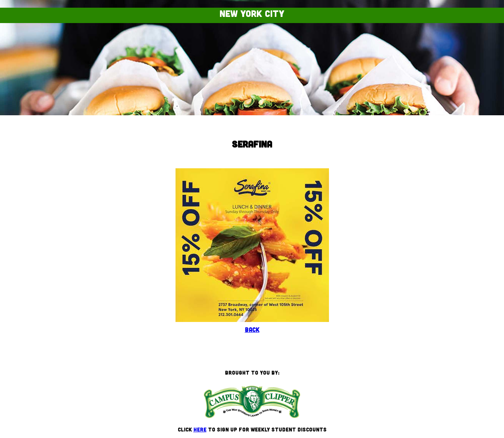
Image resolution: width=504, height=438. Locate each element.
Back (252, 329)
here (200, 429)
